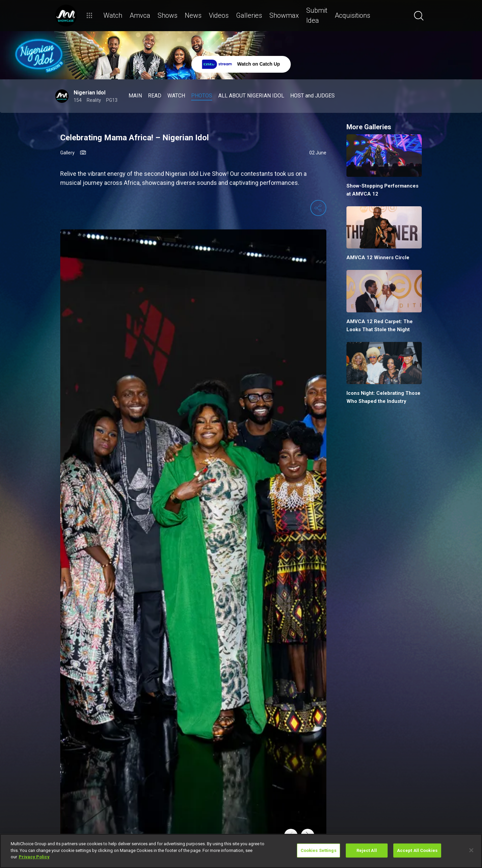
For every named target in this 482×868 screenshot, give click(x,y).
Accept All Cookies (417, 850)
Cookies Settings (318, 850)
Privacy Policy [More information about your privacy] (34, 857)
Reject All (367, 850)
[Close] (471, 850)
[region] (241, 851)
